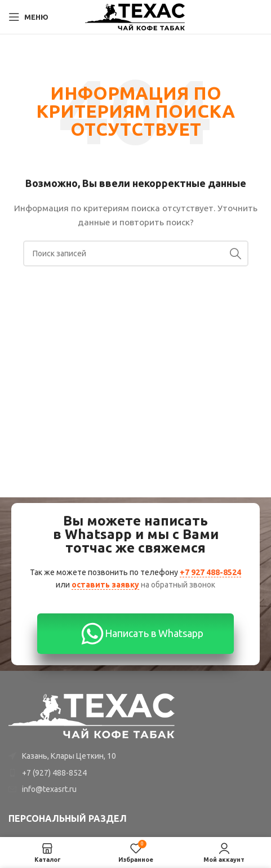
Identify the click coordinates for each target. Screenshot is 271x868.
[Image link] (92, 715)
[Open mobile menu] (28, 17)
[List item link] (135, 773)
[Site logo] (135, 16)
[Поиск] (136, 253)
